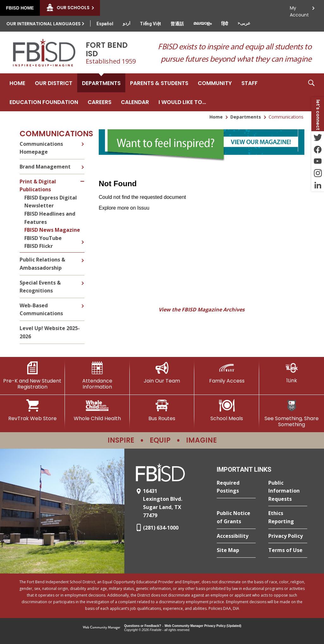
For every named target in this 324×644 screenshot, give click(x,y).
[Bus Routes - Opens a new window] (162, 410)
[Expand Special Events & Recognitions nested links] (83, 279)
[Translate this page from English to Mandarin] (177, 24)
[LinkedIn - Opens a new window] (318, 185)
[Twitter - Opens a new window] (318, 137)
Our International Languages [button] (44, 24)
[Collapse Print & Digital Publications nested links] (83, 178)
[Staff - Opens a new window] (249, 83)
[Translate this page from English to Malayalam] (202, 23)
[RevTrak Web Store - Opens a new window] (32, 410)
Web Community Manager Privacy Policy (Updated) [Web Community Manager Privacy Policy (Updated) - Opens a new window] (203, 626)
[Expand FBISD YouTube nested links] (83, 237)
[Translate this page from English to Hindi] (225, 24)
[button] (311, 92)
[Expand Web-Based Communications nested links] (83, 301)
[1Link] (292, 373)
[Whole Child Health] (97, 410)
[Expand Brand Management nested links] (83, 163)
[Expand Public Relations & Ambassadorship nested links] (83, 256)
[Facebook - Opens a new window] (318, 149)
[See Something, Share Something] (292, 413)
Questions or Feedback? (143, 626)
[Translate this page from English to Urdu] (127, 23)
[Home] (17, 83)
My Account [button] (299, 10)
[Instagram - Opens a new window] (318, 173)
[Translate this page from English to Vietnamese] (150, 24)
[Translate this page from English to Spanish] (105, 24)
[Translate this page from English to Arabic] (244, 23)
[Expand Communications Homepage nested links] (83, 143)
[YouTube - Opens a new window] (318, 161)
